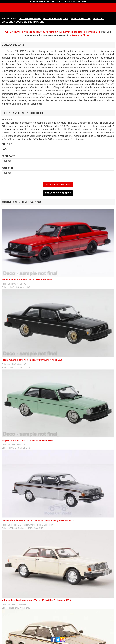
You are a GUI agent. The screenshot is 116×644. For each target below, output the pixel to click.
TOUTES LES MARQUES (55, 18)
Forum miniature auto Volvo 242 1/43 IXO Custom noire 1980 (32, 360)
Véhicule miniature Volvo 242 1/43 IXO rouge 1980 (27, 280)
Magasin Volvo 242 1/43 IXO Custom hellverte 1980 (27, 440)
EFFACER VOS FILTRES (58, 193)
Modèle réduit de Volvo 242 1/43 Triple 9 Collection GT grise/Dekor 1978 (38, 521)
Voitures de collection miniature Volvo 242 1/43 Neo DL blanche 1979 (36, 600)
